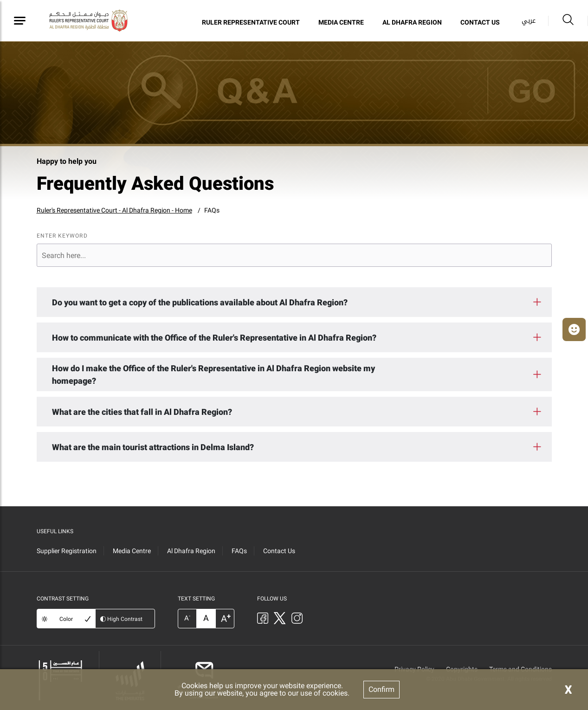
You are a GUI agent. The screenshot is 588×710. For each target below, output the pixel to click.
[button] (574, 329)
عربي (529, 21)
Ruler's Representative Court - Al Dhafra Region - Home (114, 210)
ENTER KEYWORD (62, 236)
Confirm (381, 689)
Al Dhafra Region (412, 22)
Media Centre (341, 22)
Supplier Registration (67, 551)
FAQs (212, 210)
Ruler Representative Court (251, 22)
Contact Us (480, 22)
